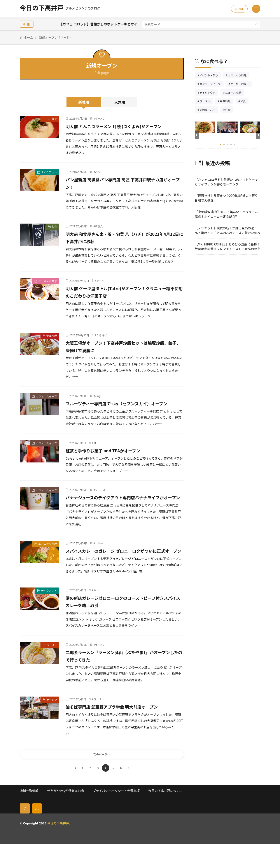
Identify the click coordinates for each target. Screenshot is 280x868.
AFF (96, 450)
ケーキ (100, 281)
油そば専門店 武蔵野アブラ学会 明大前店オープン (121, 729)
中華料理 (52, 336)
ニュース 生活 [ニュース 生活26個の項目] (235, 93)
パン (98, 172)
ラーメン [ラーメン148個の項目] (206, 101)
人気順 (120, 102)
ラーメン (52, 119)
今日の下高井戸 (60, 9)
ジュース (100, 497)
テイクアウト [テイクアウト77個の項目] (209, 93)
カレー (99, 558)
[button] (197, 135)
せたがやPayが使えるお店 (66, 815)
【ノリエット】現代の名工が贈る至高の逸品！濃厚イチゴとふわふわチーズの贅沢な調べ (227, 230)
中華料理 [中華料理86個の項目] (227, 101)
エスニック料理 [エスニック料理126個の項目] (239, 76)
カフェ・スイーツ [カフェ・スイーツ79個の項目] (212, 84)
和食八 (99, 226)
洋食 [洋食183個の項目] (229, 110)
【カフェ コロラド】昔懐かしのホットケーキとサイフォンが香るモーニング (130, 24)
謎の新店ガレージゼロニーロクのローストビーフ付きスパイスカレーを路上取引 (124, 623)
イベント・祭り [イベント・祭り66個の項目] (210, 76)
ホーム (28, 37)
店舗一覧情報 (29, 815)
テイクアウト (49, 172)
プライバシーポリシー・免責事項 (116, 815)
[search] (257, 24)
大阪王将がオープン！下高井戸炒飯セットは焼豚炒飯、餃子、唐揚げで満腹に (122, 346)
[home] (25, 833)
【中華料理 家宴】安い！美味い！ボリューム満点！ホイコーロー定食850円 (226, 214)
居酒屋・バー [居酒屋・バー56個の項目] (209, 110)
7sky (98, 396)
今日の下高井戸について (165, 815)
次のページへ (102, 777)
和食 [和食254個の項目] (244, 101)
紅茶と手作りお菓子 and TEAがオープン (110, 458)
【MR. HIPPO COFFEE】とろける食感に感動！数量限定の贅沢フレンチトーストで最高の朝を (227, 246)
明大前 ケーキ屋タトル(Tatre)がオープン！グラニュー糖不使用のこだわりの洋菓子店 (123, 292)
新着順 (84, 102)
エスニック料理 (48, 558)
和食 (54, 227)
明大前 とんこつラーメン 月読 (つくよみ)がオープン (123, 126)
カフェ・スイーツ (46, 396)
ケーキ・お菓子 (48, 281)
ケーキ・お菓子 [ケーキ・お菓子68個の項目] (241, 84)
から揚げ (102, 335)
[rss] (37, 833)
